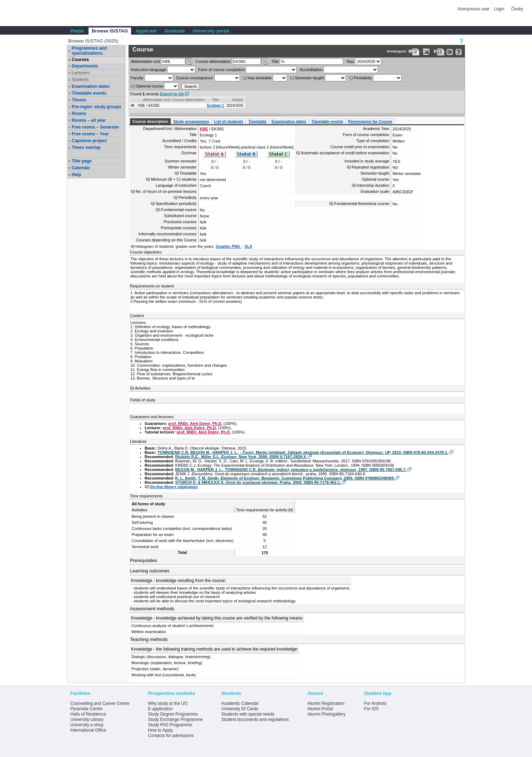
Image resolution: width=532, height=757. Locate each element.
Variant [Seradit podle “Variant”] (238, 100)
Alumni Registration (326, 703)
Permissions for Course (370, 121)
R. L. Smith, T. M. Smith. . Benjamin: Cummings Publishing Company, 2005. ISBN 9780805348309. (285, 478)
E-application (160, 709)
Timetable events (89, 93)
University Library (87, 720)
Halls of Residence (88, 714)
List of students (229, 121)
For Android (375, 703)
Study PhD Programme (170, 725)
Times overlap (86, 147)
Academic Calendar (240, 703)
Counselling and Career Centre (100, 703)
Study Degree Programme (173, 714)
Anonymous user (474, 9)
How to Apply (160, 730)
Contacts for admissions (171, 736)
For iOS (371, 709)
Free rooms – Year (90, 134)
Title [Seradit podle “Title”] (215, 100)
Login (499, 9)
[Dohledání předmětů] (265, 62)
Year (350, 61)
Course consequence (195, 78)
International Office (88, 730)
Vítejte (77, 31)
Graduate (175, 31)
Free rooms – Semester (96, 127)
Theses (79, 100)
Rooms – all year (89, 120)
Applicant (146, 31)
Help (76, 175)
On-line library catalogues (174, 487)
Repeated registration (370, 167)
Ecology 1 (215, 106)
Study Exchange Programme (175, 720)
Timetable (257, 121)
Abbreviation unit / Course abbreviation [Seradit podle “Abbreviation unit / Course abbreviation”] (174, 100)
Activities (143, 388)
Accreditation (311, 70)
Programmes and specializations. (89, 51)
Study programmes (191, 121)
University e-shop (87, 725)
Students (80, 80)
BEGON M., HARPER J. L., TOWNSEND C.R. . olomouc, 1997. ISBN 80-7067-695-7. (291, 470)
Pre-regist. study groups (97, 107)
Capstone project (89, 141)
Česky (517, 9)
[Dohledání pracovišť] (189, 62)
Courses (80, 60)
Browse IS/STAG (110, 31)
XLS (248, 246)
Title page (82, 161)
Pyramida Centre (86, 709)
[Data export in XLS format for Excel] (426, 52)
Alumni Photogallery (327, 714)
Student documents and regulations (255, 720)
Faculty (137, 78)
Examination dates (91, 86)
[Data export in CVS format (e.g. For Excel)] (439, 52)
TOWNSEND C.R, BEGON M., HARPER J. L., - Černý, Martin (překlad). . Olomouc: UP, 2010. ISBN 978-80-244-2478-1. (303, 452)
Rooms (79, 114)
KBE (204, 129)
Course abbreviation (213, 61)
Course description (150, 121)
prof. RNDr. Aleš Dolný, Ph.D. (195, 423)
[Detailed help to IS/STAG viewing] (459, 52)
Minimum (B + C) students (174, 179)
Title (275, 61)
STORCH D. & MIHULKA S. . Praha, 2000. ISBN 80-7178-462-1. (258, 482)
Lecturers (81, 73)
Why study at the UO (168, 703)
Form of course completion (221, 70)
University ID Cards (240, 709)
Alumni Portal (320, 709)
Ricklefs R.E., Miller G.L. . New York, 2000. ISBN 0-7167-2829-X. (241, 457)
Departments (85, 66)
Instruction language (148, 70)
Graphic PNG (229, 246)
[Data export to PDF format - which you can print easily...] (414, 52)
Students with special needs (248, 714)
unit (145, 61)
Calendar (81, 168)
